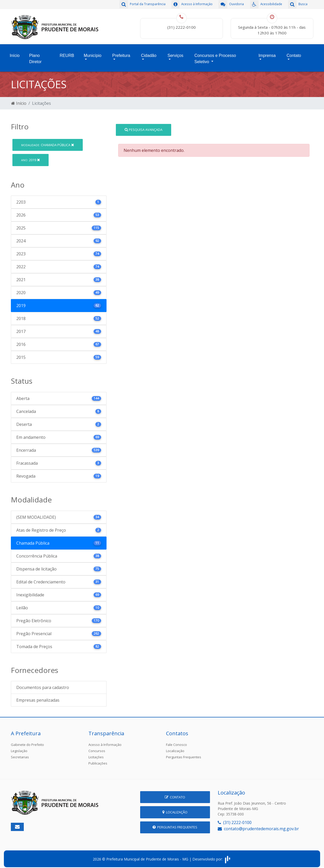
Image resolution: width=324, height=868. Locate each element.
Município (93, 53)
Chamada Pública (48, 142)
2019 (31, 157)
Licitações (96, 754)
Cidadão (149, 53)
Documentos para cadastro (43, 684)
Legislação (19, 748)
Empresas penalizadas (38, 697)
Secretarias (20, 754)
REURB (67, 53)
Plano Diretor (35, 57)
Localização (175, 748)
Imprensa (267, 53)
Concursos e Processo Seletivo (215, 57)
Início (15, 53)
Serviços (175, 53)
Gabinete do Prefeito (27, 741)
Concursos (97, 748)
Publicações (98, 760)
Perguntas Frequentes (184, 754)
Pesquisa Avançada (144, 126)
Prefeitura (121, 53)
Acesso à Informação (105, 741)
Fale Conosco (176, 741)
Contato (294, 53)
